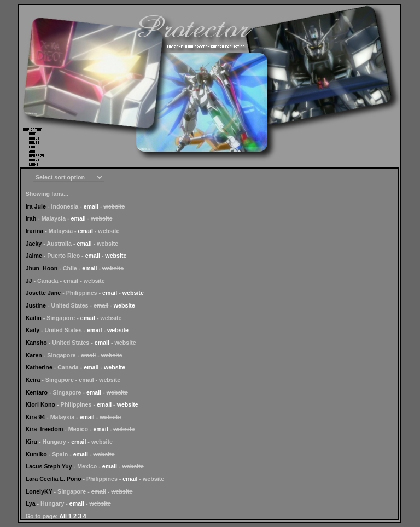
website (116, 256)
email (91, 206)
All (63, 516)
